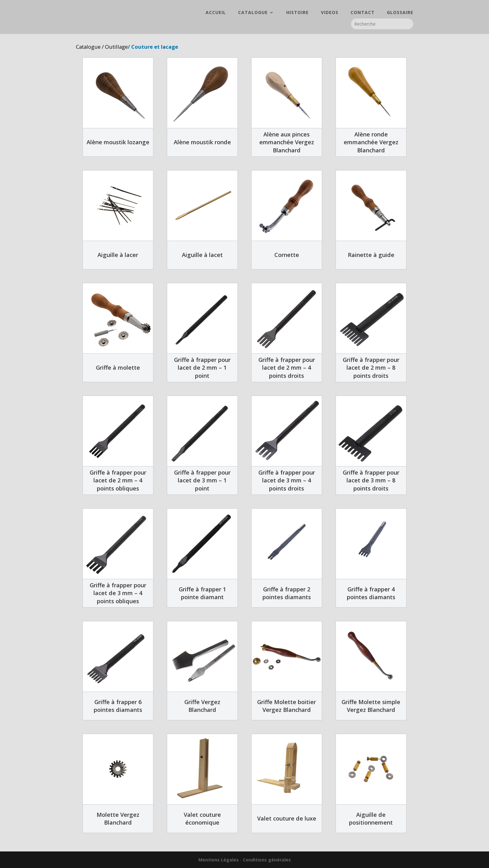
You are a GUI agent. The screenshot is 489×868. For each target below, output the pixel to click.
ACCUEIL (216, 13)
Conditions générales (267, 860)
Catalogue (88, 47)
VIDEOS (330, 13)
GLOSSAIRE (400, 13)
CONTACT (363, 13)
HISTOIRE (297, 13)
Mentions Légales (219, 860)
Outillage (116, 47)
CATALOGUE (253, 13)
